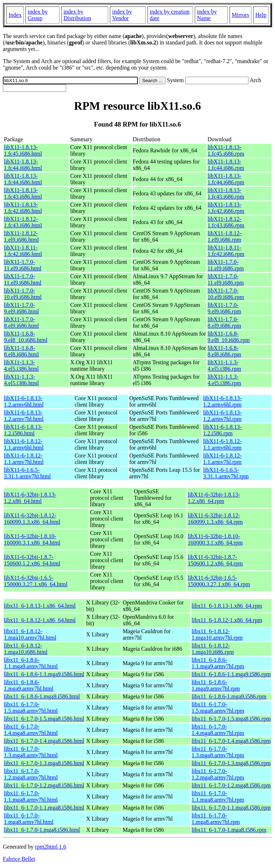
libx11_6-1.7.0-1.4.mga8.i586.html (44, 741)
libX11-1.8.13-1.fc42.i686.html (23, 208)
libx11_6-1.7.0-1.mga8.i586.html (42, 830)
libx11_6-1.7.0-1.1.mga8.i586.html (44, 808)
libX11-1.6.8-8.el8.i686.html (21, 351)
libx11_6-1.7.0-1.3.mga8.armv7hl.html (31, 752)
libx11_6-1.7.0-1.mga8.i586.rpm (229, 830)
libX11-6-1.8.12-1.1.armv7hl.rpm (222, 459)
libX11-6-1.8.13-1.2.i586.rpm (222, 430)
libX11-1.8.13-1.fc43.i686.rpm (226, 193)
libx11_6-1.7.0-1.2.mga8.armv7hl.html (31, 774)
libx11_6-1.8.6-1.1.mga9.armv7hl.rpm (218, 663)
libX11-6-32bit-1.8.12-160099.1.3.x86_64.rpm (215, 519)
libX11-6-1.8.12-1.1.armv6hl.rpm (222, 444)
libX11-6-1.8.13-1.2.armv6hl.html (24, 401)
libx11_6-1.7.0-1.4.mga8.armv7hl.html (31, 730)
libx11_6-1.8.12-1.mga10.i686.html (26, 649)
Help (261, 15)
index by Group (38, 15)
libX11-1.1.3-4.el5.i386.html (21, 366)
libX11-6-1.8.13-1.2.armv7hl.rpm (222, 416)
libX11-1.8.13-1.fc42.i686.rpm (226, 208)
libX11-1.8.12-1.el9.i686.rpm (225, 236)
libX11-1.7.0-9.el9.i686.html (21, 308)
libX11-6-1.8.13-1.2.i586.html (23, 430)
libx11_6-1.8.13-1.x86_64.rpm (227, 606)
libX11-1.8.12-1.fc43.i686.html (23, 222)
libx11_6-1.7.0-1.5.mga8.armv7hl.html (31, 708)
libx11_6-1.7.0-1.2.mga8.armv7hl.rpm (218, 774)
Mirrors (240, 15)
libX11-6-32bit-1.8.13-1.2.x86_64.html (30, 498)
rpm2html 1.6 (51, 847)
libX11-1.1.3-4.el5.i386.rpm (225, 366)
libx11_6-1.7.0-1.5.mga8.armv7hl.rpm (218, 708)
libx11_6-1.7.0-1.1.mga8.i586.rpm (231, 808)
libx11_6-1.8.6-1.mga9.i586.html (42, 696)
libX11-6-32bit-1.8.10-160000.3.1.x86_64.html (32, 539)
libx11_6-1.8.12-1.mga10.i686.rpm (213, 649)
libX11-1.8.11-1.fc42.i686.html (23, 251)
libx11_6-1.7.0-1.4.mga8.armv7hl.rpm (218, 730)
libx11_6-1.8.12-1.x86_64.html (40, 620)
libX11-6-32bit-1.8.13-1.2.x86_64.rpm (214, 498)
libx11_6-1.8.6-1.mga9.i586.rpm (229, 696)
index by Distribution (77, 15)
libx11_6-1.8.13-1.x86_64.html (40, 606)
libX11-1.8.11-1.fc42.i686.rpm (226, 251)
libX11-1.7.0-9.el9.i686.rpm (225, 308)
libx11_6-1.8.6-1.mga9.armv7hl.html (29, 685)
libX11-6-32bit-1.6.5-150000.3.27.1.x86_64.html (36, 581)
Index (15, 15)
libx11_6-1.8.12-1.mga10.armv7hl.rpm (217, 634)
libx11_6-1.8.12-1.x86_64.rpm (227, 620)
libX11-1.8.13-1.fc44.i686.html (23, 165)
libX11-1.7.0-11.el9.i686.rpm (226, 265)
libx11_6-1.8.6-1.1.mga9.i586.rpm (231, 674)
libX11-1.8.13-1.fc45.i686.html (23, 150)
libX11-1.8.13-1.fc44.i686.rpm (226, 165)
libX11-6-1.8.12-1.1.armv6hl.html (24, 444)
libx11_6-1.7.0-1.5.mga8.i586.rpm (231, 719)
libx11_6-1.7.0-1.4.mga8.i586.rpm (231, 741)
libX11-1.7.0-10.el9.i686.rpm (226, 294)
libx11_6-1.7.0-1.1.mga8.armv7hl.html (31, 796)
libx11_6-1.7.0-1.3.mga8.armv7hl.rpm (218, 752)
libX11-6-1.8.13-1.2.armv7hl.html (24, 416)
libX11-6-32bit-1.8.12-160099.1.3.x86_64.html (32, 519)
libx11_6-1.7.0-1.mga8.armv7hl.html (29, 819)
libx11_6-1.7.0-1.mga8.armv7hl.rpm (216, 819)
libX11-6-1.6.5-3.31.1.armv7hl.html (27, 473)
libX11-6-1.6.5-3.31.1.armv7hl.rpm (226, 473)
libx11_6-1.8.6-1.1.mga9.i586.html (44, 674)
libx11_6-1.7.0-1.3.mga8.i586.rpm (231, 763)
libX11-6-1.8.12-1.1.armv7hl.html (24, 459)
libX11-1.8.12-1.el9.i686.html (21, 236)
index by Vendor (122, 15)
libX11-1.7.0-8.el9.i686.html (21, 322)
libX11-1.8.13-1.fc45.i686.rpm (226, 150)
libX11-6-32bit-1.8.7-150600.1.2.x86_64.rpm (215, 560)
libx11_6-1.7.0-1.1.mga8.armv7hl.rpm (218, 796)
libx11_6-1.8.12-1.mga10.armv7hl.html (30, 634)
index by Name (207, 15)
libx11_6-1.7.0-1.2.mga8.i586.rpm (231, 785)
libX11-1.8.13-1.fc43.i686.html (23, 193)
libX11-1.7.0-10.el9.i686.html (23, 294)
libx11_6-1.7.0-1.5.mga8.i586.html (44, 719)
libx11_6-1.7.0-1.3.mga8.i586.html (44, 763)
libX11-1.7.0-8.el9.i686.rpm (225, 322)
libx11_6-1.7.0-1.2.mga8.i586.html (44, 785)
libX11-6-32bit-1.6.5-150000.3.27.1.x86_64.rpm (219, 581)
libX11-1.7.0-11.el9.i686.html (23, 265)
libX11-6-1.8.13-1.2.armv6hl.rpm (222, 401)
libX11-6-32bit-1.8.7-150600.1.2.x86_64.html (32, 560)
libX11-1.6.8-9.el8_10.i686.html (26, 337)
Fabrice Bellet (19, 859)
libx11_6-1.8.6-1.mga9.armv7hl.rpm (216, 685)
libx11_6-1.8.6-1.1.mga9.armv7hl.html (31, 663)
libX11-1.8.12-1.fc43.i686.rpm (226, 222)
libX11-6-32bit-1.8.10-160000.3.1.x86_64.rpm (215, 539)
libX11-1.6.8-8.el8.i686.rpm (225, 351)
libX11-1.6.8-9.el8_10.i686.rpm (229, 337)
